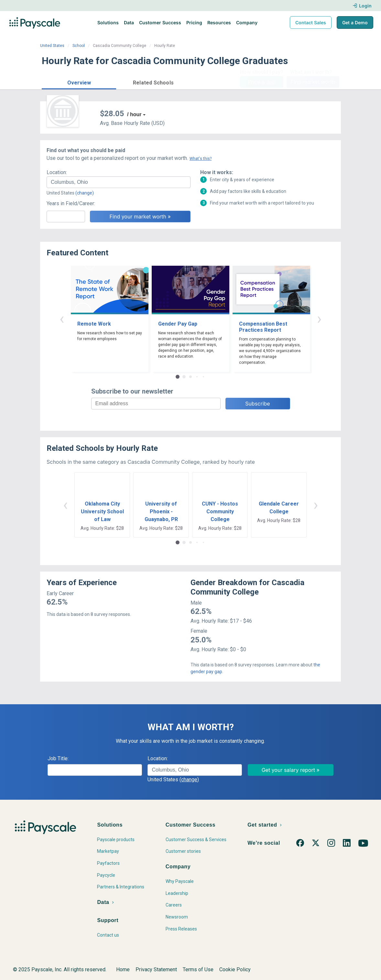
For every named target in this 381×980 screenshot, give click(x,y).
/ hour (134, 114)
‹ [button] (62, 319)
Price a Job (261, 82)
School (79, 46)
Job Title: (58, 758)
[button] (79, 82)
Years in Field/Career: (71, 203)
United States (52, 46)
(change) (85, 193)
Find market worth (313, 82)
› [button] (319, 319)
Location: (57, 172)
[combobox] (119, 182)
